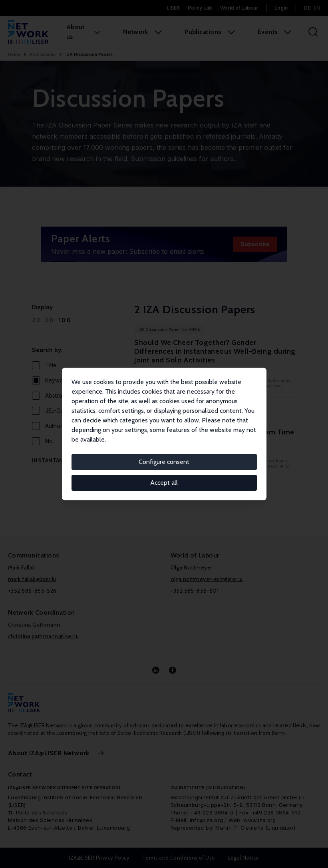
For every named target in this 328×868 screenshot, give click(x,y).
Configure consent (164, 462)
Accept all (164, 483)
